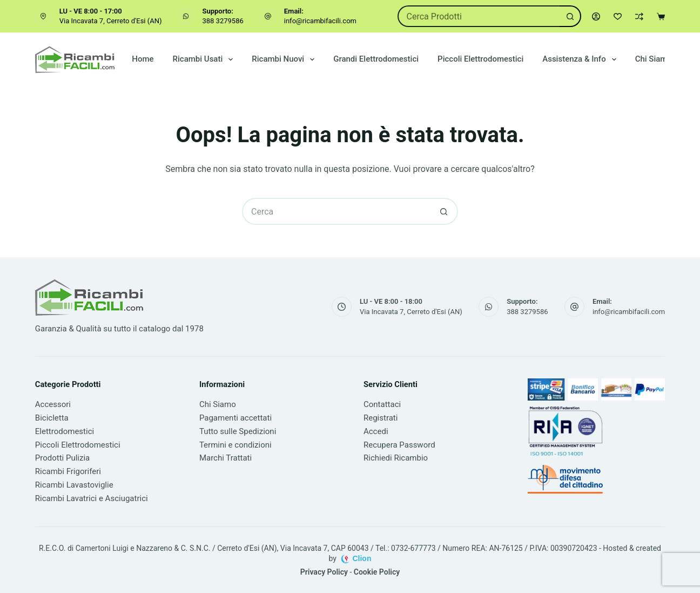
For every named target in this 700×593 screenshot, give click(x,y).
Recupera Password (399, 445)
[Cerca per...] (479, 16)
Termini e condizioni (235, 445)
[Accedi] (596, 16)
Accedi (376, 431)
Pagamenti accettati (235, 418)
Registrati (381, 418)
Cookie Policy (377, 572)
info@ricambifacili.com (320, 21)
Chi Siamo (654, 59)
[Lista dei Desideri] (618, 16)
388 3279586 (223, 21)
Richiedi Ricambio (396, 458)
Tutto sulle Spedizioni (238, 431)
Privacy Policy (324, 572)
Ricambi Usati (205, 59)
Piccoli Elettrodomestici (480, 59)
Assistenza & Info (581, 59)
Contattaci (382, 404)
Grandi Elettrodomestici (376, 59)
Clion (362, 558)
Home (143, 59)
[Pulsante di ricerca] (570, 16)
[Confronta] (639, 16)
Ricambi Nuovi (285, 59)
